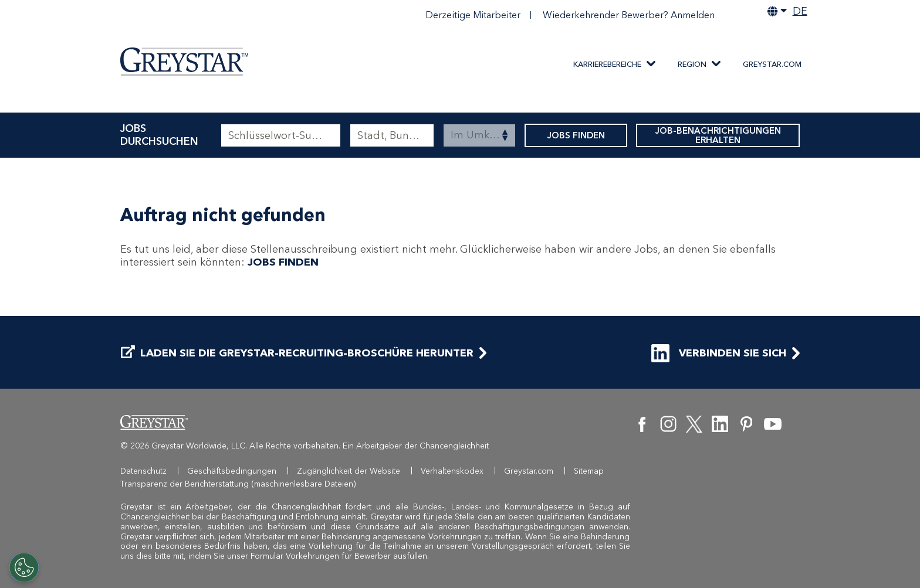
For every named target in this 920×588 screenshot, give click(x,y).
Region (692, 64)
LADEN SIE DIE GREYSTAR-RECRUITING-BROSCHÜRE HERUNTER (297, 353)
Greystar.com (772, 64)
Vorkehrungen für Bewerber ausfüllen (356, 556)
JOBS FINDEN (576, 135)
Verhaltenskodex (452, 471)
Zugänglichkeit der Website (349, 471)
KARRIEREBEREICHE (607, 64)
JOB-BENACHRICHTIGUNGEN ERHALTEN (718, 135)
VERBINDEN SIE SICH (719, 353)
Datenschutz (143, 471)
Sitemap (589, 471)
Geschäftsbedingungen (232, 471)
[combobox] (392, 135)
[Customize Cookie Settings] (24, 567)
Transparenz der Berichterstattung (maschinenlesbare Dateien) (238, 484)
